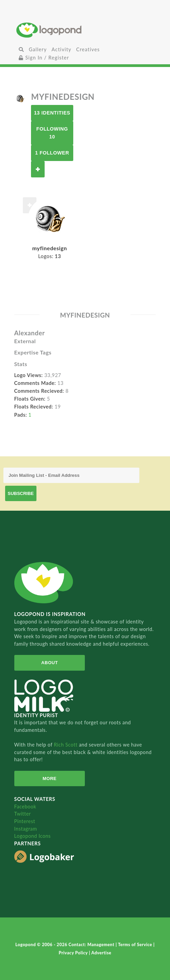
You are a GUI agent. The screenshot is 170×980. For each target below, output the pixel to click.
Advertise (101, 953)
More (50, 778)
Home (85, 30)
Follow (38, 169)
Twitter (23, 814)
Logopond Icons (33, 836)
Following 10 (52, 133)
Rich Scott (66, 745)
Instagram (26, 829)
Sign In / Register (44, 58)
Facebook (25, 807)
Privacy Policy (74, 953)
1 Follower (52, 153)
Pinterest (25, 821)
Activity (61, 49)
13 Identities (52, 113)
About (50, 663)
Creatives (88, 49)
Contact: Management (92, 945)
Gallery (38, 49)
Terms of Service (136, 945)
